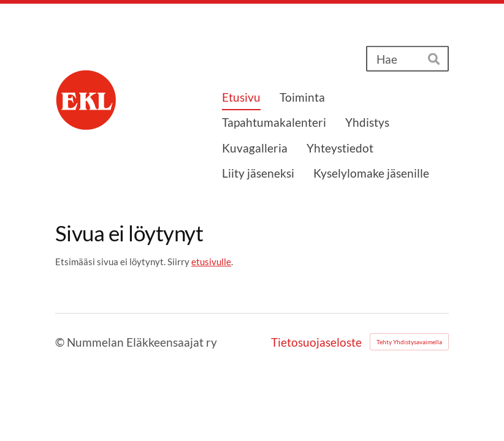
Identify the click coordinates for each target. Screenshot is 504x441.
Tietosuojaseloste (316, 342)
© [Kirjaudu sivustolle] (61, 342)
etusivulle (211, 262)
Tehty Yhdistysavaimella (409, 342)
